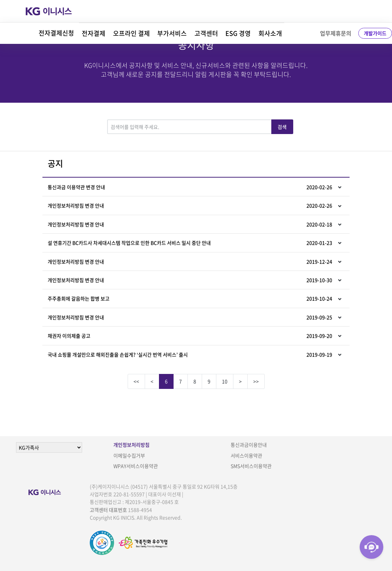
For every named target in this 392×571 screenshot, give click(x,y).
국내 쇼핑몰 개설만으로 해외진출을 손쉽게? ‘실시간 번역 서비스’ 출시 (190, 354)
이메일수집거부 (129, 455)
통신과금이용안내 (249, 445)
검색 (282, 127)
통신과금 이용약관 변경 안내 (190, 187)
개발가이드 (375, 33)
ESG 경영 (238, 33)
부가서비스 (172, 33)
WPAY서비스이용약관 (136, 466)
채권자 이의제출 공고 (190, 336)
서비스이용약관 (246, 455)
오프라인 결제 (131, 33)
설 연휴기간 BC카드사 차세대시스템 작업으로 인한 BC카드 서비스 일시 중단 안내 (190, 243)
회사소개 (270, 33)
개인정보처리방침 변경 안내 (190, 205)
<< (136, 381)
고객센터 (206, 33)
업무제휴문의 (336, 33)
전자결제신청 (56, 33)
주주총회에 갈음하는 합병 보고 (190, 298)
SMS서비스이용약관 (251, 466)
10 (225, 381)
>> (256, 381)
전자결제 (94, 33)
